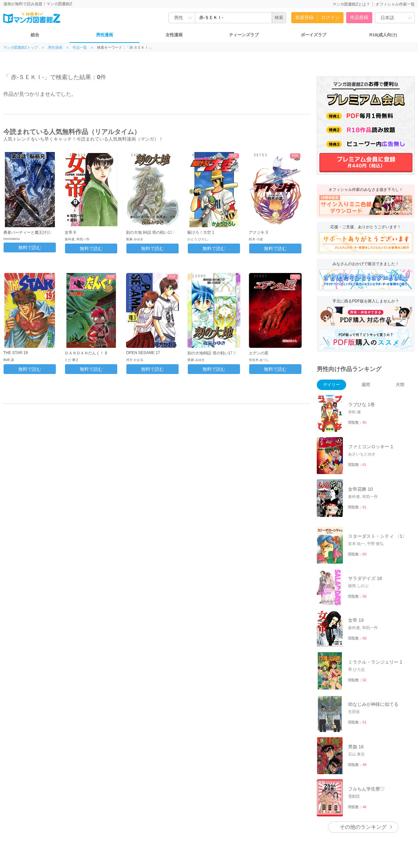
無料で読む (30, 247)
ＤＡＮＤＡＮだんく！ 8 (86, 353)
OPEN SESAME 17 (143, 353)
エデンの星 (259, 353)
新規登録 (304, 17)
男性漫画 (104, 35)
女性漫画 (174, 35)
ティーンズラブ (244, 35)
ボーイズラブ (313, 35)
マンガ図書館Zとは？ (351, 4)
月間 (400, 385)
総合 (35, 35)
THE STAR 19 (16, 353)
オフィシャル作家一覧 (395, 4)
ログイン (330, 17)
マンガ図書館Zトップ (21, 48)
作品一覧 (80, 48)
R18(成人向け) (383, 35)
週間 (366, 385)
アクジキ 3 (258, 232)
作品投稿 (359, 17)
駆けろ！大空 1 (201, 232)
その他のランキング (363, 827)
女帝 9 (70, 232)
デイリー (331, 385)
